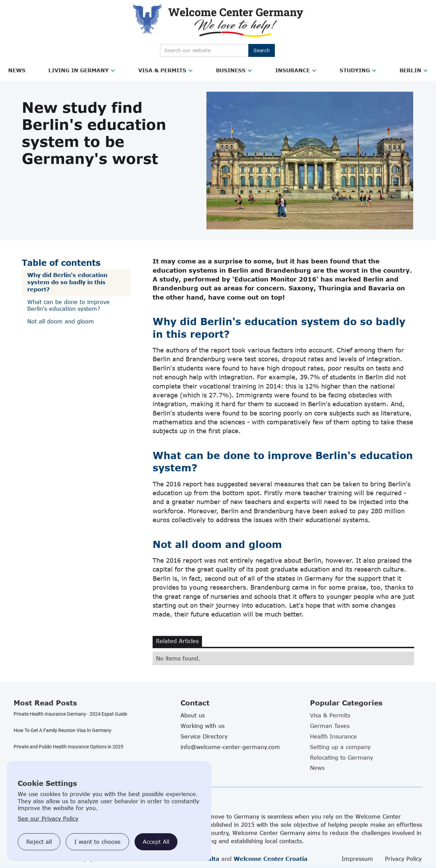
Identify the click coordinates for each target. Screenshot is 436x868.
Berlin (410, 70)
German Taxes (330, 726)
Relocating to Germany (341, 758)
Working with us (203, 726)
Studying (355, 70)
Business (231, 70)
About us (193, 715)
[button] (17, 71)
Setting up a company (340, 747)
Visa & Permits (162, 70)
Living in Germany (79, 70)
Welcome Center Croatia (271, 859)
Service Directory (204, 736)
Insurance (293, 70)
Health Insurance (333, 736)
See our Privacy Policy (48, 819)
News (17, 70)
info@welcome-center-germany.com (230, 747)
